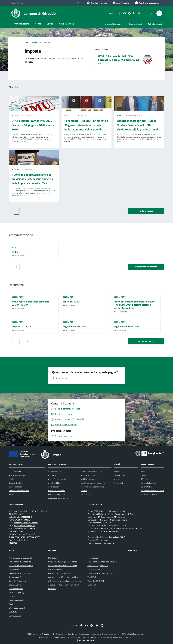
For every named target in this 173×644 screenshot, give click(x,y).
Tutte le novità (146, 211)
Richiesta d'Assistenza (17, 581)
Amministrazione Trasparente (20, 558)
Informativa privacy (16, 592)
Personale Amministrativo (19, 491)
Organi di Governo (16, 471)
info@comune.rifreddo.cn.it (25, 526)
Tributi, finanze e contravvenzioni (94, 487)
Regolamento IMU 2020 (75, 326)
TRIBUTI (16, 252)
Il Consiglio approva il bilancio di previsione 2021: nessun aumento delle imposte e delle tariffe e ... (32, 179)
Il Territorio (145, 479)
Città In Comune (133, 634)
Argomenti (37, 43)
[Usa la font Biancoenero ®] (97, 3)
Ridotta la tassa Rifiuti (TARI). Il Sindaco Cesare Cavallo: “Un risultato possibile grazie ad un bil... (139, 125)
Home (27, 43)
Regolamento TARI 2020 (126, 326)
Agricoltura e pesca (56, 471)
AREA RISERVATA (85, 640)
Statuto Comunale (16, 589)
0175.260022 (17, 514)
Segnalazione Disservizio (18, 577)
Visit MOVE (92, 577)
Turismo (84, 491)
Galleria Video (146, 487)
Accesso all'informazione (114, 24)
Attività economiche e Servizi (152, 491)
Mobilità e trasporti (88, 479)
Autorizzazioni (54, 487)
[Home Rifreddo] (33, 13)
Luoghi (143, 475)
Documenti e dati (146, 341)
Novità (15, 116)
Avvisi (117, 479)
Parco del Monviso (56, 569)
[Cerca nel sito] (159, 13)
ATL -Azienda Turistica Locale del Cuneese (65, 581)
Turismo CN (92, 585)
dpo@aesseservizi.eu (102, 540)
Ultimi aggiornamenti (17, 608)
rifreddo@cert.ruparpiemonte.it (26, 523)
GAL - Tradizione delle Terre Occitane (102, 562)
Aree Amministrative (17, 475)
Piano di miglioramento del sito (21, 566)
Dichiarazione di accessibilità (20, 562)
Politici (11, 494)
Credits (11, 604)
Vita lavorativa (87, 494)
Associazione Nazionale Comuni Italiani (64, 585)
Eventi (143, 471)
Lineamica (52, 589)
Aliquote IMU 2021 (21, 326)
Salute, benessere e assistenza (93, 483)
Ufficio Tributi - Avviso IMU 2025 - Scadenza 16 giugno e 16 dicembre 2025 (119, 58)
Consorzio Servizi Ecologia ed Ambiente (64, 577)
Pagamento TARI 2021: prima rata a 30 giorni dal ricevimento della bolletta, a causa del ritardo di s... (86, 125)
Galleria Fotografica (148, 483)
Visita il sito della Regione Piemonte (63, 562)
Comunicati (119, 483)
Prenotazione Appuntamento (20, 573)
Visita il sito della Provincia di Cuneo (62, 566)
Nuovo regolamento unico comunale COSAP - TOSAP (30, 303)
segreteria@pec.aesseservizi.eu (104, 543)
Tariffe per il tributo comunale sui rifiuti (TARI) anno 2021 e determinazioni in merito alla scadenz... (134, 305)
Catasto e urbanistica (57, 491)
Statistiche (13, 612)
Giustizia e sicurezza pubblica (92, 471)
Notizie (117, 471)
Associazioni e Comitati (150, 494)
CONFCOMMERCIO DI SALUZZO (100, 573)
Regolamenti (18, 297)
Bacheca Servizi (15, 585)
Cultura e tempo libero (57, 494)
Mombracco (53, 558)
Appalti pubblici (54, 483)
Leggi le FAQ (14, 569)
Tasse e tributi (120, 475)
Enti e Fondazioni (15, 487)
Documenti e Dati (16, 483)
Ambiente (52, 475)
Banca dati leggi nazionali (98, 566)
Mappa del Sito (15, 616)
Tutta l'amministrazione (146, 267)
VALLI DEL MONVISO (96, 581)
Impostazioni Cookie (17, 600)
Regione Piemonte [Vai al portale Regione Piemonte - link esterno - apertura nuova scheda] (17, 3)
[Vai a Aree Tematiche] (121, 3)
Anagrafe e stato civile (57, 479)
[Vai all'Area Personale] (147, 3)
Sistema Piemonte (95, 569)
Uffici (14, 247)
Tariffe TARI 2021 (72, 302)
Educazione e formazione (58, 498)
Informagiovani (93, 558)
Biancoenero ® (96, 637)
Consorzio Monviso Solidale (59, 573)
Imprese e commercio (89, 475)
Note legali (13, 596)
